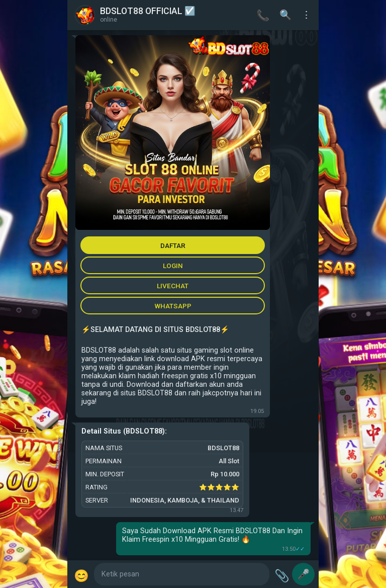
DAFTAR (173, 245)
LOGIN (173, 266)
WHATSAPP (173, 306)
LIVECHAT (173, 286)
